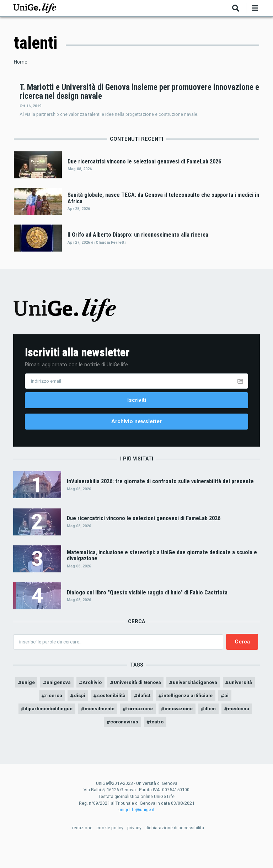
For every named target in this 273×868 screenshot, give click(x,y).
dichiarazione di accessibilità (175, 850)
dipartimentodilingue (62, 730)
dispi (95, 717)
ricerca (68, 717)
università (35, 717)
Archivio (108, 703)
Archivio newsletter (136, 441)
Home (21, 62)
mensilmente (116, 730)
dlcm (232, 730)
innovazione (199, 730)
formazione (158, 730)
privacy (134, 850)
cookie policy (110, 850)
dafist (162, 717)
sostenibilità (128, 717)
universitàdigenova (216, 703)
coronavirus (141, 744)
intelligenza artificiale (208, 717)
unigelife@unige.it (136, 832)
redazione (82, 850)
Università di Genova (155, 703)
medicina (103, 744)
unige (42, 703)
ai (248, 717)
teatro (175, 744)
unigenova (74, 703)
